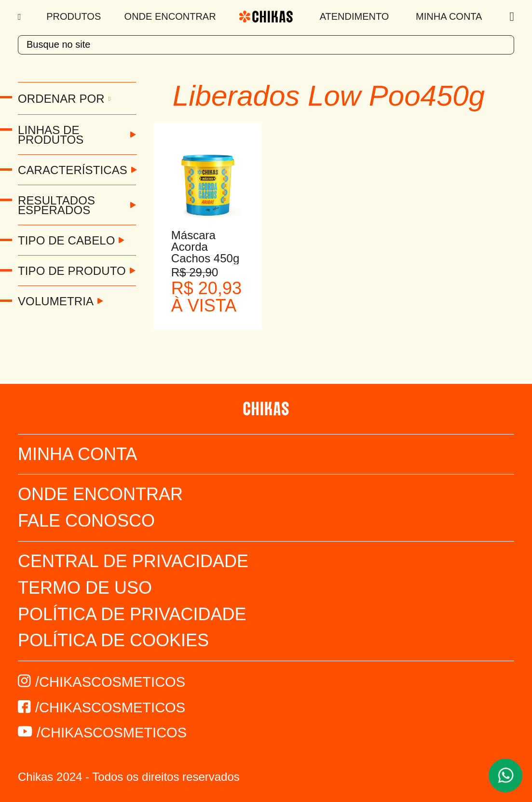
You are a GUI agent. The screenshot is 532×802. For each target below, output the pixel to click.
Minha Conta (449, 16)
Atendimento (355, 16)
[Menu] (20, 17)
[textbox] (266, 45)
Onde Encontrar (170, 16)
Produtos (74, 16)
